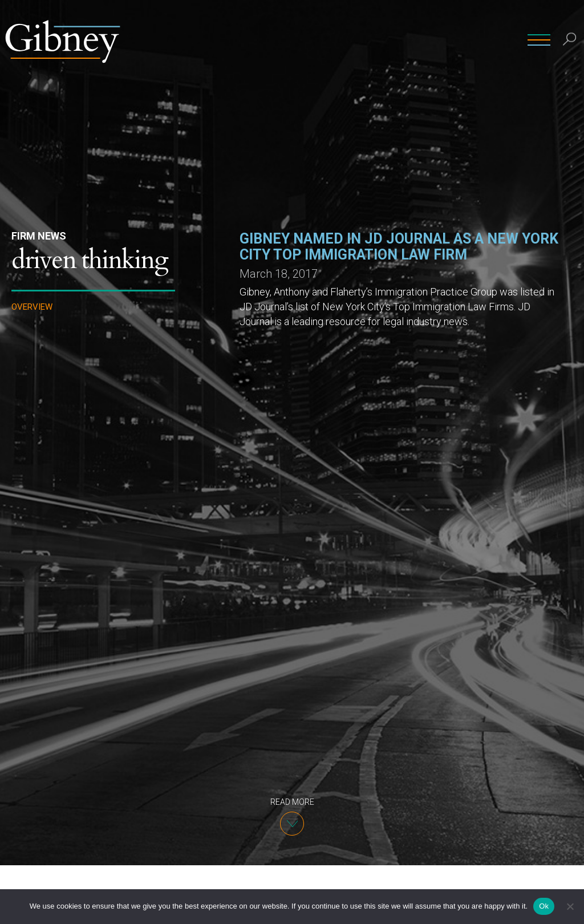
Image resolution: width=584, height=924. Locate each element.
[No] (570, 906)
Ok (544, 906)
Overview (32, 307)
